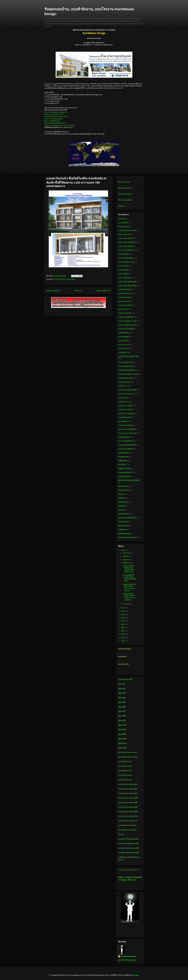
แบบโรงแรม (123, 398)
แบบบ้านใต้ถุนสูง (124, 289)
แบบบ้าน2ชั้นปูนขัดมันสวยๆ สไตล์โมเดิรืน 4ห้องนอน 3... (128, 569)
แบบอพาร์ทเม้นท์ (59, 279)
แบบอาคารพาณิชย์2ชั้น (127, 429)
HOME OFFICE (124, 469)
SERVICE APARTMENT (127, 518)
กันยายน (126, 556)
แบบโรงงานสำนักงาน (126, 394)
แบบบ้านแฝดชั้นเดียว (126, 317)
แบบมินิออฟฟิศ (124, 337)
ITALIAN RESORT (125, 472)
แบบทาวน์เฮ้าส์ (124, 234)
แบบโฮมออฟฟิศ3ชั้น (126, 449)
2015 (123, 618)
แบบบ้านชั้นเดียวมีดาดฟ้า (128, 282)
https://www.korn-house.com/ (54, 114)
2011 (123, 550)
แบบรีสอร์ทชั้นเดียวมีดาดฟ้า (129, 356)
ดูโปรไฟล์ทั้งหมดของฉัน (127, 960)
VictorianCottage (124, 534)
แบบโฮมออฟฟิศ (124, 437)
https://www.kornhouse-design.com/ (56, 112)
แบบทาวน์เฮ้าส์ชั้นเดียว (127, 250)
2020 (123, 634)
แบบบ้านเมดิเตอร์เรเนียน (127, 325)
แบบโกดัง (122, 219)
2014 (123, 615)
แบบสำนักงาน (123, 402)
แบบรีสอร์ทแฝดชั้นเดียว (127, 370)
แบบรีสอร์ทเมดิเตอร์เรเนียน (128, 374)
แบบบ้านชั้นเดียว (124, 278)
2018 (123, 628)
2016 (123, 621)
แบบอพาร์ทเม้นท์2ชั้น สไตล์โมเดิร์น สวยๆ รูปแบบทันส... (129, 597)
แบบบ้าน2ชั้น (123, 254)
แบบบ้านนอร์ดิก (124, 301)
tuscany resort (123, 526)
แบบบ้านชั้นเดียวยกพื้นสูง (128, 286)
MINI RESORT (124, 490)
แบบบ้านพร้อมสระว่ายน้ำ (128, 321)
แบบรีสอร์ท (122, 352)
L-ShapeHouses (124, 476)
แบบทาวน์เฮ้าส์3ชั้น (125, 246)
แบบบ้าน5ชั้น (123, 274)
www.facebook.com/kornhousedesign (56, 116)
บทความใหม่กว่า (53, 291)
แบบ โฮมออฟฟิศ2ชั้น (126, 441)
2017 (123, 624)
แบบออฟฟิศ (123, 421)
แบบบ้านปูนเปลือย (125, 305)
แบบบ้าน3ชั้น (123, 266)
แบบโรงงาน (123, 386)
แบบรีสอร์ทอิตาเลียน (126, 378)
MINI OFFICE (123, 486)
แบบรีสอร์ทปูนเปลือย (126, 366)
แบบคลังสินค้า (123, 223)
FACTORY (122, 465)
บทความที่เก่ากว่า (103, 291)
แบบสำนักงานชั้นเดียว (126, 413)
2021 (123, 637)
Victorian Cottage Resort (127, 537)
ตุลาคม (126, 560)
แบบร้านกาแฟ (123, 345)
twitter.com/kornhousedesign (53, 119)
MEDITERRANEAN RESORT (129, 480)
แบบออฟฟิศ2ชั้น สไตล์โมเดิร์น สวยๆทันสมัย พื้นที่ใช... (129, 578)
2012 (123, 608)
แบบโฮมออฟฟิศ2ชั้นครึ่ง (127, 445)
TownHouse (123, 522)
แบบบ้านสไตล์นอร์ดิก (126, 329)
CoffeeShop (123, 461)
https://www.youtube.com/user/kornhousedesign (59, 125)
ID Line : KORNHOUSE (52, 121)
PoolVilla (121, 506)
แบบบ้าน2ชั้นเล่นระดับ (127, 262)
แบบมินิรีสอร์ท (123, 333)
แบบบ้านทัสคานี (124, 297)
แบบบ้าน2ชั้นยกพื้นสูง (126, 258)
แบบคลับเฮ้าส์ (123, 227)
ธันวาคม (126, 604)
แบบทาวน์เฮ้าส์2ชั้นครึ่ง (127, 242)
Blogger (136, 975)
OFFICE (121, 498)
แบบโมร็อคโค (123, 341)
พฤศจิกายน (127, 563)
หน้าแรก (78, 291)
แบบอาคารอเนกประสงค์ (127, 433)
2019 (123, 631)
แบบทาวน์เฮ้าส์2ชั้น (125, 238)
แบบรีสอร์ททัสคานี (125, 362)
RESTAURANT (124, 514)
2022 (123, 641)
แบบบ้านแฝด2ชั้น (125, 313)
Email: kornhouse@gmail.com (55, 123)
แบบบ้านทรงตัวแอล (125, 293)
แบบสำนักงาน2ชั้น (125, 406)
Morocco (121, 494)
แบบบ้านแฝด (123, 309)
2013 (123, 611)
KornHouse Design (128, 956)
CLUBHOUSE (123, 457)
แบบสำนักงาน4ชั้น (125, 410)
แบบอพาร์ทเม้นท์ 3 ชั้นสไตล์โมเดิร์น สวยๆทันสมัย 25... (129, 587)
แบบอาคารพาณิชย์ (125, 425)
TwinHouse (122, 530)
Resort (121, 510)
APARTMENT (71, 279)
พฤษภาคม (127, 553)
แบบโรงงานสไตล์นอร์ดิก (127, 390)
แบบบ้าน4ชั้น (123, 270)
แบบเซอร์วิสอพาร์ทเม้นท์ (127, 230)
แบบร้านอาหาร (124, 348)
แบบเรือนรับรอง (124, 382)
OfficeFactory (123, 502)
